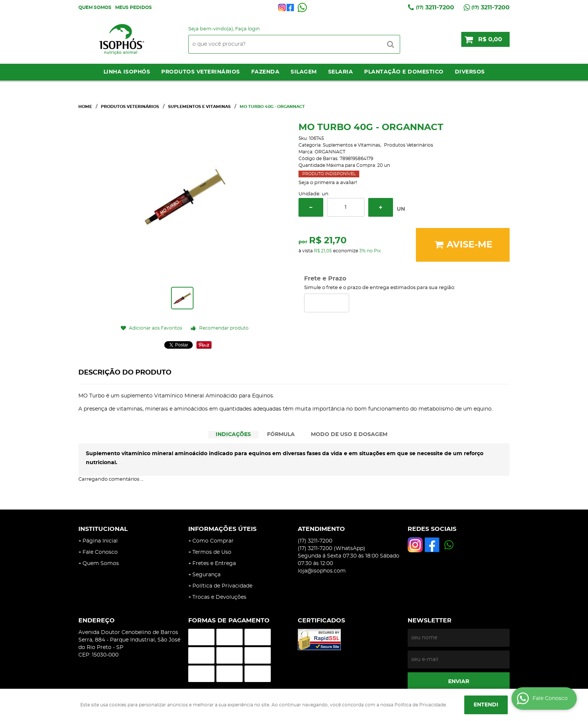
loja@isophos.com (322, 571)
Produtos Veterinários (201, 72)
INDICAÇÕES (233, 435)
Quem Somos (95, 7)
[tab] (233, 435)
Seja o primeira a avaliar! (328, 183)
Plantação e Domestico (404, 72)
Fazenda (265, 72)
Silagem (304, 72)
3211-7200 (435, 7)
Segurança (206, 575)
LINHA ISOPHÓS (127, 72)
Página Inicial (100, 541)
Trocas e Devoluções (219, 597)
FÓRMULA (281, 435)
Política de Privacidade (222, 586)
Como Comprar (213, 541)
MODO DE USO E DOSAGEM (349, 435)
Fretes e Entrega (214, 564)
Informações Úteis (222, 529)
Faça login (247, 29)
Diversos (470, 72)
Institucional (103, 529)
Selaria (341, 72)
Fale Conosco (100, 552)
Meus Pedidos (133, 7)
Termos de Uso (212, 552)
